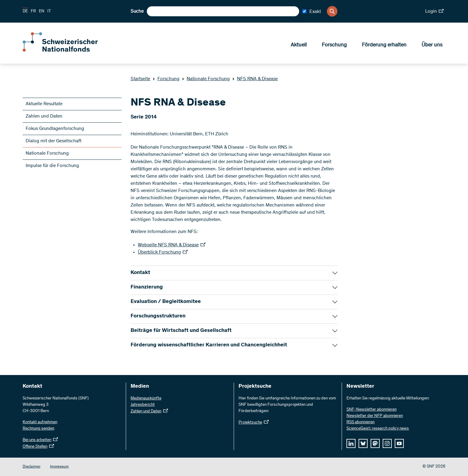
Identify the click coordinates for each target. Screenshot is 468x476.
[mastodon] (375, 443)
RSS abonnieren (360, 422)
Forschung (334, 46)
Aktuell (299, 46)
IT (49, 11)
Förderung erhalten (384, 46)
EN (42, 11)
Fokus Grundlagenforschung (55, 129)
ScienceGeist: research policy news (378, 429)
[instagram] (387, 443)
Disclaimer (32, 467)
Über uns (432, 46)
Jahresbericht (143, 405)
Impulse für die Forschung (52, 166)
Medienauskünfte (146, 399)
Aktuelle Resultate (44, 104)
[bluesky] (363, 443)
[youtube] (399, 443)
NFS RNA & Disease (255, 79)
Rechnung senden (38, 429)
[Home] (66, 51)
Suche (137, 11)
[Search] (332, 11)
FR (33, 11)
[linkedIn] (351, 443)
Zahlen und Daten (44, 116)
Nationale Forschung (206, 79)
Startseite (140, 79)
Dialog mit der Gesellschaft (54, 141)
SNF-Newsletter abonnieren (372, 410)
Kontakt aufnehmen (40, 422)
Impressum (59, 467)
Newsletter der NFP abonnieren (375, 416)
